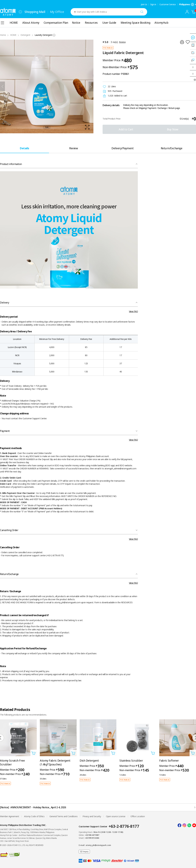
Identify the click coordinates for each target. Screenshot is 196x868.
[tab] (24, 148)
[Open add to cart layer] (34, 753)
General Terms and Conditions (63, 816)
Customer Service (168, 4)
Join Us (144, 4)
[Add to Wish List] (188, 42)
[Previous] (2, 86)
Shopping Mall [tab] (35, 12)
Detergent (25, 35)
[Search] (142, 12)
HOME (13, 35)
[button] (193, 67)
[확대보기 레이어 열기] (47, 86)
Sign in (153, 4)
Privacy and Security (92, 816)
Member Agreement (9, 816)
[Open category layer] (2, 23)
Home (3, 35)
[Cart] (194, 12)
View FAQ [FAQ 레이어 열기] (133, 311)
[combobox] (20, 12)
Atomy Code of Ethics (34, 816)
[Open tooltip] (195, 80)
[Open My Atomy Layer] (187, 12)
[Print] (182, 42)
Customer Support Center (109, 826)
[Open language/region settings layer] (188, 4)
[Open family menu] (20, 12)
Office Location (138, 816)
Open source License (116, 816)
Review (122, 42)
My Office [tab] (57, 12)
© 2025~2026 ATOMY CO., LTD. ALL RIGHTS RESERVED (22, 845)
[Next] (91, 86)
